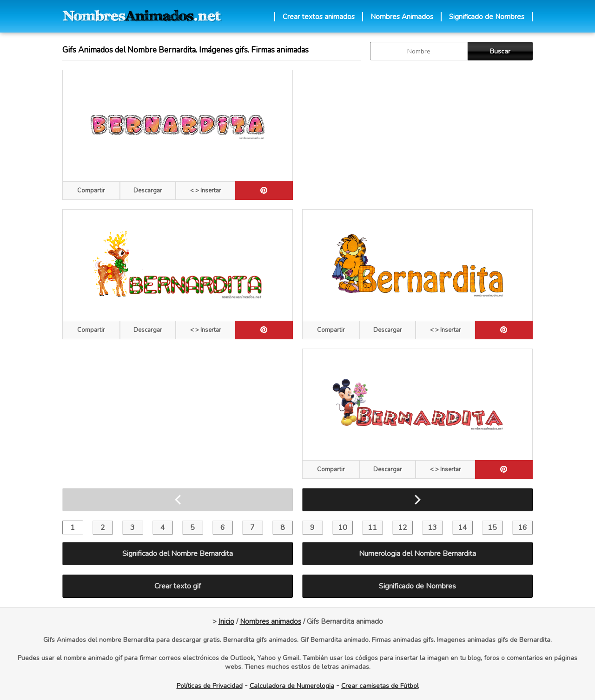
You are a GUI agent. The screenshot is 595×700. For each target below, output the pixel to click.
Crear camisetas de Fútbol (380, 686)
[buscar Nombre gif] (419, 51)
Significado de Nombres (487, 17)
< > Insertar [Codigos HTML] (206, 191)
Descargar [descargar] (148, 191)
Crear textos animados (319, 17)
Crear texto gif (178, 586)
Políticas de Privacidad (210, 686)
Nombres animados (271, 621)
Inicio (226, 621)
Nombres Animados (402, 17)
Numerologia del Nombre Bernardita (417, 554)
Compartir (91, 191)
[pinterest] (264, 191)
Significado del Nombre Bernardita (178, 554)
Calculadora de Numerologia (292, 686)
